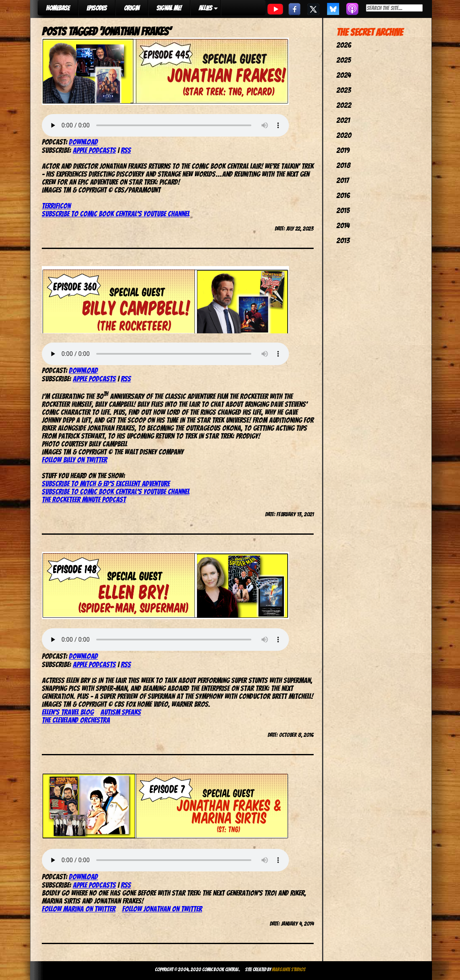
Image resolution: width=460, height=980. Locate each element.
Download (83, 142)
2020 (344, 135)
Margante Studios (289, 969)
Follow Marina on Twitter (79, 909)
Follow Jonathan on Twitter (162, 909)
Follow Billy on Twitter (74, 460)
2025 (344, 60)
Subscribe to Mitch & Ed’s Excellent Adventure (106, 484)
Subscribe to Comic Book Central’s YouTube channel (116, 491)
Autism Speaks (121, 712)
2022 (344, 105)
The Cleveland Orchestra (76, 720)
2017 (342, 180)
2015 (343, 210)
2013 (343, 240)
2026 (344, 45)
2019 (343, 150)
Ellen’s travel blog (68, 712)
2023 (344, 90)
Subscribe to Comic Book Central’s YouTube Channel (116, 214)
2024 (344, 75)
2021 (343, 120)
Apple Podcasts (94, 150)
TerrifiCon (56, 206)
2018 (343, 165)
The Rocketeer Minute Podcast (84, 499)
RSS (126, 150)
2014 (343, 225)
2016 (343, 195)
